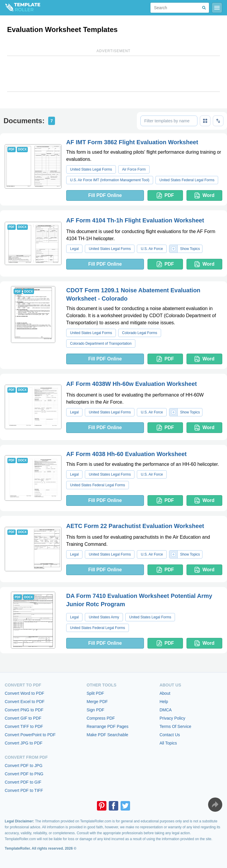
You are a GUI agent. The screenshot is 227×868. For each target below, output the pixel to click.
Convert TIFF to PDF (24, 726)
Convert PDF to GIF (23, 782)
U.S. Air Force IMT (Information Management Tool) (110, 180)
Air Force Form (134, 169)
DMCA (166, 710)
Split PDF (95, 693)
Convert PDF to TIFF (24, 790)
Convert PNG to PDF (24, 710)
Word (205, 195)
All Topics (168, 743)
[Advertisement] (113, 74)
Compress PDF (101, 718)
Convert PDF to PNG (24, 774)
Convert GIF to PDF (23, 718)
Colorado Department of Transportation (101, 344)
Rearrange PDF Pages (108, 726)
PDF (165, 195)
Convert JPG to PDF (24, 743)
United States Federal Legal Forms (187, 180)
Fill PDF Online (105, 195)
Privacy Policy (172, 718)
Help (164, 702)
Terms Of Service (175, 726)
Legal (74, 249)
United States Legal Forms (91, 169)
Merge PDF (97, 702)
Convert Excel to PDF (25, 702)
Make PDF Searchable (107, 735)
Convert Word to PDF (25, 693)
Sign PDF (95, 710)
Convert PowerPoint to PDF (30, 735)
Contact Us (170, 735)
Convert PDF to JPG (24, 766)
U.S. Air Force (152, 249)
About (165, 693)
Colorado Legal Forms (140, 333)
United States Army (104, 617)
